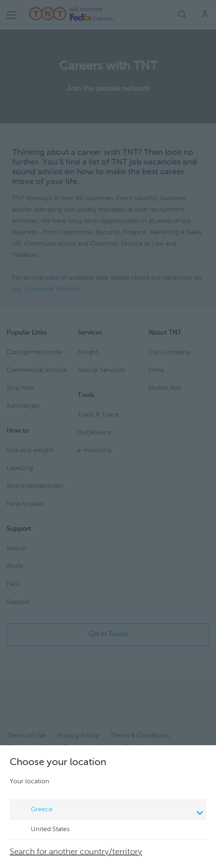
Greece (109, 810)
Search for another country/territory (76, 852)
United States (43, 830)
